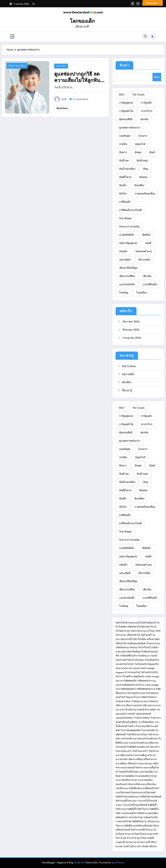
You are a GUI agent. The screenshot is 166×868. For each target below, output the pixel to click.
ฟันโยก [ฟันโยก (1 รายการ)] (123, 194)
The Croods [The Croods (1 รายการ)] (138, 95)
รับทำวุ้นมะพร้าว (141, 751)
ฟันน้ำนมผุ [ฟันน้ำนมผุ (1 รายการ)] (142, 161)
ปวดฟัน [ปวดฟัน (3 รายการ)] (123, 144)
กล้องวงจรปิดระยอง (136, 784)
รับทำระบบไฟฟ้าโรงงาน (142, 830)
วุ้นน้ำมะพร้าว (136, 846)
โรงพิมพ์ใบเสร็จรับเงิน (129, 772)
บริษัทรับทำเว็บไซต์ (136, 627)
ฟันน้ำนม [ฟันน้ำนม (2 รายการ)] (124, 161)
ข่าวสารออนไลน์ (132, 672)
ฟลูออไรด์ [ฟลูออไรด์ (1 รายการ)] (140, 144)
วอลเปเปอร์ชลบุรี (143, 714)
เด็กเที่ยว (127, 382)
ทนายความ (131, 842)
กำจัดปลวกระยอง (140, 701)
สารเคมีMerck (143, 656)
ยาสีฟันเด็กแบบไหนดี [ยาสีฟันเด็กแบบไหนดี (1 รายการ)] (130, 210)
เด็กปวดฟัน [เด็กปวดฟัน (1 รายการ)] (144, 260)
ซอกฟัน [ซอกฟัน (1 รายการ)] (144, 119)
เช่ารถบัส (133, 817)
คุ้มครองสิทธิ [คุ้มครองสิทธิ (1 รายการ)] (126, 119)
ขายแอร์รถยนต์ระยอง (139, 743)
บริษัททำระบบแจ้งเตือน (148, 813)
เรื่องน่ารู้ (127, 390)
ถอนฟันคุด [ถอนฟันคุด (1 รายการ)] (125, 136)
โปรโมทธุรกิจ (141, 664)
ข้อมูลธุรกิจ (153, 664)
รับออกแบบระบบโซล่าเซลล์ (143, 792)
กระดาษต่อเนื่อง (146, 772)
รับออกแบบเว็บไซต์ (137, 623)
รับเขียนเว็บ (151, 623)
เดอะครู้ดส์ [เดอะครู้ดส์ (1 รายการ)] (125, 260)
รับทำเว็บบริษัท (139, 639)
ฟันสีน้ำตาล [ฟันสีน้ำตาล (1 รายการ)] (125, 177)
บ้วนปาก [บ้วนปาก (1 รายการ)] (143, 136)
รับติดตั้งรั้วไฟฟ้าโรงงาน (138, 809)
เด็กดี (64, 99)
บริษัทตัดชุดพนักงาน (146, 689)
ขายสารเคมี (121, 660)
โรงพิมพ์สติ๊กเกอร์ (128, 656)
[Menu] (12, 37)
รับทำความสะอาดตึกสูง (137, 755)
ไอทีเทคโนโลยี (151, 817)
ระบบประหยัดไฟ (129, 813)
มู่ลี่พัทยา (134, 722)
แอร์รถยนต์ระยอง (129, 739)
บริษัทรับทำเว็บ (133, 635)
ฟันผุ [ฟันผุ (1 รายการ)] (146, 169)
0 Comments (81, 99)
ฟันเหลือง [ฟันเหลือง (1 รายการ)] (139, 185)
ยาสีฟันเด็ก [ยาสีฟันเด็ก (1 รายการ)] (125, 202)
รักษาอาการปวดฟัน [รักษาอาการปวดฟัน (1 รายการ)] (129, 227)
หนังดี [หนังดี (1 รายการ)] (148, 243)
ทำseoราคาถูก (154, 643)
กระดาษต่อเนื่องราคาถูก (146, 776)
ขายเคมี (153, 656)
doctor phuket (122, 668)
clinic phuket (134, 668)
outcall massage (152, 685)
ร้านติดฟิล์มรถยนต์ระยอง (138, 747)
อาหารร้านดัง (126, 710)
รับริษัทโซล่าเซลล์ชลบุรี (150, 797)
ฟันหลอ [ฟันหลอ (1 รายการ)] (143, 177)
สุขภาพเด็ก (61, 66)
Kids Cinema (129, 366)
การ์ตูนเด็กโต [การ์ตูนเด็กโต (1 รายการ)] (126, 111)
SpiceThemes (118, 862)
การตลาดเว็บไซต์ (123, 821)
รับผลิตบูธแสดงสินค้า (137, 643)
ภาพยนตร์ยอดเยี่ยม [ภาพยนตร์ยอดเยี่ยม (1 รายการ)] (145, 194)
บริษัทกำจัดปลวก (149, 697)
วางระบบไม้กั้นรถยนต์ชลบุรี (135, 805)
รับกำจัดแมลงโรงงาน (131, 697)
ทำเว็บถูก (151, 631)
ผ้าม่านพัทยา (151, 710)
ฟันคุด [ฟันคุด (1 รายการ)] (138, 152)
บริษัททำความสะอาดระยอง (140, 764)
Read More (62, 108)
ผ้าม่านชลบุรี (138, 710)
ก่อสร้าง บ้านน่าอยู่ (136, 726)
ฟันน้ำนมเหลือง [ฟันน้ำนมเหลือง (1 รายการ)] (127, 169)
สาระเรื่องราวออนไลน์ (132, 705)
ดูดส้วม (130, 676)
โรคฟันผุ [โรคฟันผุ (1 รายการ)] (124, 293)
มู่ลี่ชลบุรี (125, 722)
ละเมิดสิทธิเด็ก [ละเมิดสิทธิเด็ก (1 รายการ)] (127, 235)
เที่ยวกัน (153, 846)
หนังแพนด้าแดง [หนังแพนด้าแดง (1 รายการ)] (144, 251)
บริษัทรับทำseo (122, 647)
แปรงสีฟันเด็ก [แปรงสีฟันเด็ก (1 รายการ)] (150, 284)
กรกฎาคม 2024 (131, 338)
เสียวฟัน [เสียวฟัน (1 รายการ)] (147, 276)
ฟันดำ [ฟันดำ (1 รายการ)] (152, 152)
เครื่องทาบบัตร (153, 639)
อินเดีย (146, 846)
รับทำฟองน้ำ (147, 635)
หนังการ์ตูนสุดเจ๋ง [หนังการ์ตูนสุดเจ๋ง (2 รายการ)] (128, 243)
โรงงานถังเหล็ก (148, 730)
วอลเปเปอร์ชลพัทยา (125, 718)
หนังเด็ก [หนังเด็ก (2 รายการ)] (123, 251)
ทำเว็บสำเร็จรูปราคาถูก (142, 834)
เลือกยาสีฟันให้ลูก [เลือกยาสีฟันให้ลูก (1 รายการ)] (128, 268)
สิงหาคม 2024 (131, 330)
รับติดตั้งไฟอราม (139, 821)
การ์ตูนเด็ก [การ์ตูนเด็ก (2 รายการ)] (146, 103)
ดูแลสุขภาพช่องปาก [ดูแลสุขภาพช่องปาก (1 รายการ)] (130, 128)
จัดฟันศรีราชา (122, 817)
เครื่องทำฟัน (121, 643)
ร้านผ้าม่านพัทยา (142, 718)
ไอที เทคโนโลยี (148, 672)
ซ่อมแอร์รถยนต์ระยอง (148, 739)
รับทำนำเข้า (129, 664)
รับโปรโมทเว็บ (145, 647)
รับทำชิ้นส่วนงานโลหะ (137, 735)
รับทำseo (134, 647)
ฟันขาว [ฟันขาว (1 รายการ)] (123, 152)
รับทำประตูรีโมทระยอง (126, 801)
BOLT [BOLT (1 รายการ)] (122, 95)
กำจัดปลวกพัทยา (123, 701)
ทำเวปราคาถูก (133, 838)
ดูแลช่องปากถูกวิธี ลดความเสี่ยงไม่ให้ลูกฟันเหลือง (77, 77)
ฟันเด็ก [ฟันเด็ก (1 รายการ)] (123, 185)
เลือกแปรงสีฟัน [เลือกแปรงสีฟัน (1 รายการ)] (127, 276)
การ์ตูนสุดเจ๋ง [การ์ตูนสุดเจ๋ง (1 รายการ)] (126, 103)
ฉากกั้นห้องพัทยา (147, 722)
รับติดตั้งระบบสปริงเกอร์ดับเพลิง (138, 826)
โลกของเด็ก (82, 21)
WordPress (79, 862)
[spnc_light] (153, 36)
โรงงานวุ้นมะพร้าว (124, 751)
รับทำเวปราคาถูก (138, 631)
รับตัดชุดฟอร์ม (130, 681)
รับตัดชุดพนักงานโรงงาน (133, 685)
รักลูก (140, 817)
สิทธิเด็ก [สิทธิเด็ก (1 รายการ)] (147, 235)
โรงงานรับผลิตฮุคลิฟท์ (130, 730)
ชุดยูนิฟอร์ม (139, 676)
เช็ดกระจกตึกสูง (136, 759)
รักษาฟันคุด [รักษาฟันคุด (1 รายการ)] (125, 218)
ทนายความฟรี (143, 842)
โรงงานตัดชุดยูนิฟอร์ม (126, 689)
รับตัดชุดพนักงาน (145, 681)
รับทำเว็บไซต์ (122, 623)
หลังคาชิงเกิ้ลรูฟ (133, 652)
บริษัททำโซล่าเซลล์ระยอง (127, 797)
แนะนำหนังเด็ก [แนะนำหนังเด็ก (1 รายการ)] (127, 284)
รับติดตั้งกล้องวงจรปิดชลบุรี (141, 788)
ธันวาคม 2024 (131, 322)
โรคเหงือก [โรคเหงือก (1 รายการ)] (142, 293)
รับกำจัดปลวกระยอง (136, 693)
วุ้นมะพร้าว (155, 747)
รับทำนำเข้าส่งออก (136, 660)
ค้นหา (124, 65)
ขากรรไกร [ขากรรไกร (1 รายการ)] (147, 111)
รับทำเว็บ (149, 627)
